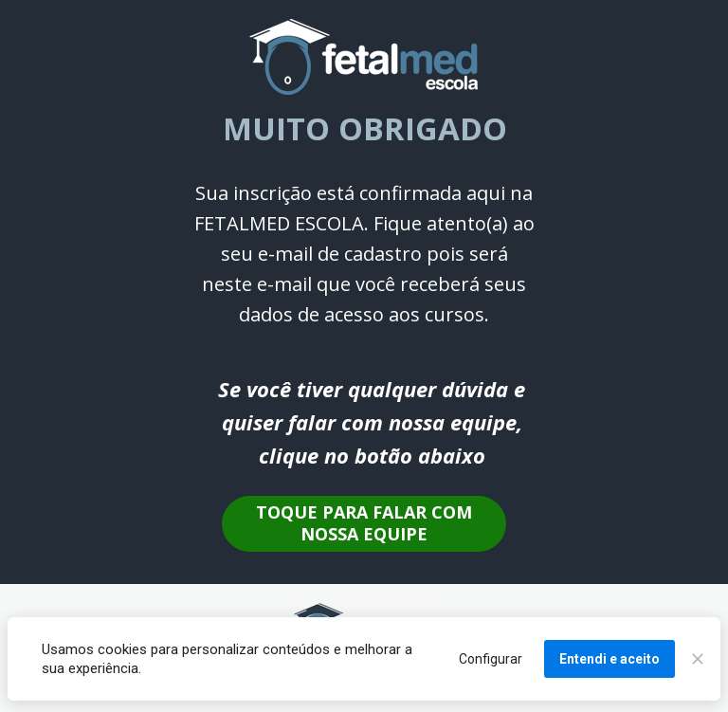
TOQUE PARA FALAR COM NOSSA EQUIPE (364, 523)
